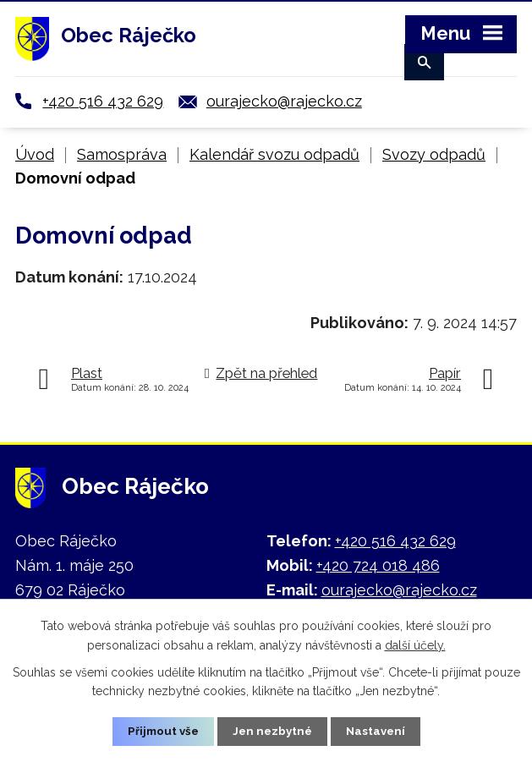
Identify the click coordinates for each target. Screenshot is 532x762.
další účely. (415, 644)
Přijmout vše (160, 731)
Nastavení (378, 731)
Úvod (35, 154)
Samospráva (122, 154)
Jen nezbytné (272, 731)
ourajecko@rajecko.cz (284, 101)
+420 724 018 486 (378, 565)
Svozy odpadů (434, 154)
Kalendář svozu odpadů (274, 154)
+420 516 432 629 (103, 101)
